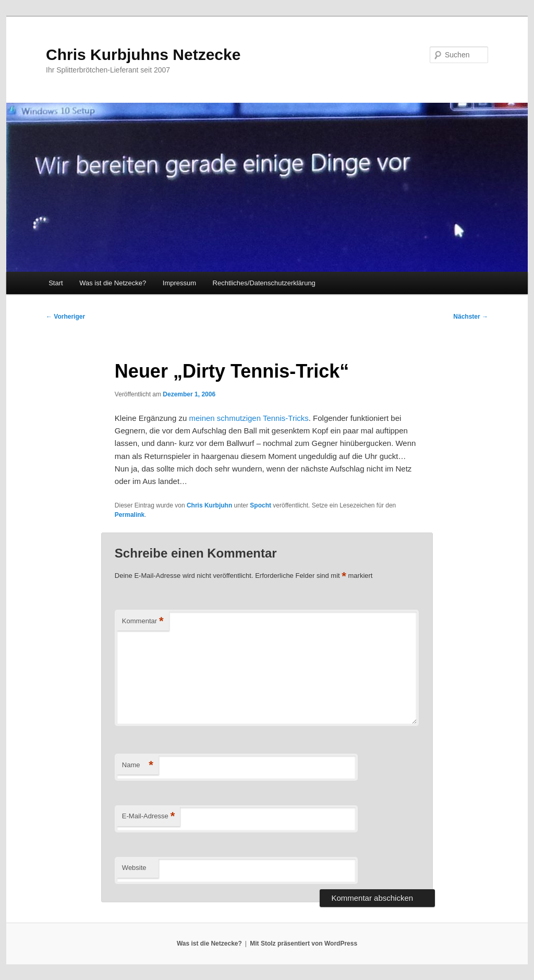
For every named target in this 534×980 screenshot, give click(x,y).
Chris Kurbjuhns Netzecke (143, 55)
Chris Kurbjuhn (209, 505)
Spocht (260, 505)
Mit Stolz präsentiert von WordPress (304, 943)
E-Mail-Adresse (148, 816)
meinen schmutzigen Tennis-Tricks (248, 418)
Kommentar (143, 621)
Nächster (471, 317)
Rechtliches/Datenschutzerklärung (264, 283)
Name (138, 765)
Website (134, 868)
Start (56, 283)
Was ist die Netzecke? (113, 283)
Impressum (179, 283)
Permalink (130, 515)
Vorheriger (65, 317)
